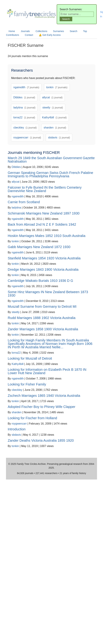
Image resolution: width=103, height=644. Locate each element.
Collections (41, 31)
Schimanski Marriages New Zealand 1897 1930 (44, 213)
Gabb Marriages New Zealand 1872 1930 (39, 247)
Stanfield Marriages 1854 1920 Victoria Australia (44, 258)
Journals (25, 31)
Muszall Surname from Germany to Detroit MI (42, 306)
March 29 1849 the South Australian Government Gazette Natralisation (51, 160)
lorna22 (24, 117)
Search (73, 31)
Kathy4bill (54, 117)
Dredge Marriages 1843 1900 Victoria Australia (43, 269)
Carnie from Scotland (24, 202)
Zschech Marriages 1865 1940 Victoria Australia (44, 396)
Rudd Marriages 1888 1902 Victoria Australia (42, 318)
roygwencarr (27, 137)
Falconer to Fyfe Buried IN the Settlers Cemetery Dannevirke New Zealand (45, 189)
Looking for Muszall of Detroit (30, 358)
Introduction (17, 429)
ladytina (24, 108)
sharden (55, 128)
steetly (53, 108)
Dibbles (24, 97)
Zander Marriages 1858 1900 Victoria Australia (43, 329)
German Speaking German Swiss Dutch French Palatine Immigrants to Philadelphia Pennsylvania (50, 174)
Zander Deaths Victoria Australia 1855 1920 (41, 440)
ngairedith (26, 87)
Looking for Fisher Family (27, 384)
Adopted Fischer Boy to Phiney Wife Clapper (42, 407)
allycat (52, 97)
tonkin (57, 87)
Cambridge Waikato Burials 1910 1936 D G (40, 281)
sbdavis (59, 137)
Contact (29, 35)
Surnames (59, 31)
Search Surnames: (71, 9)
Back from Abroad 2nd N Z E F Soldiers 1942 (42, 224)
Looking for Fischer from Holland (32, 418)
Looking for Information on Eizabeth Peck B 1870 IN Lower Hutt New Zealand (47, 371)
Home (12, 31)
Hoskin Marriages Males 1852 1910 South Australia (47, 236)
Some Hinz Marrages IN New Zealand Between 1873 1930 (48, 294)
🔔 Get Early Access (50, 35)
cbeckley (25, 128)
